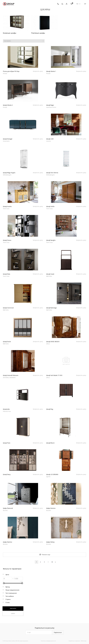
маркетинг (78, 641)
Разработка (71, 641)
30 (52, 562)
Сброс (13, 614)
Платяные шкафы (38, 33)
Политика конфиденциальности (48, 641)
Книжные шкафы (10, 33)
